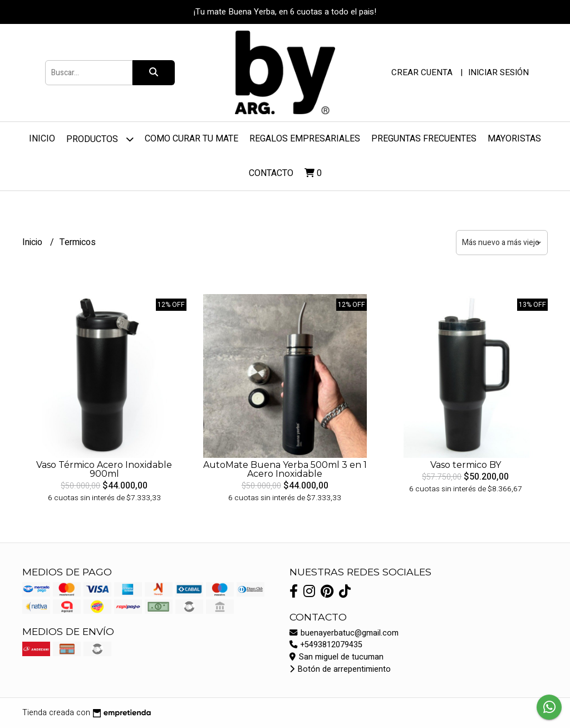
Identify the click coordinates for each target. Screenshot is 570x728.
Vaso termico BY (466, 465)
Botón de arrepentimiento (340, 669)
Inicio (42, 139)
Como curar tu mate (191, 139)
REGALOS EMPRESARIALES (305, 139)
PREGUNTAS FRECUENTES (424, 139)
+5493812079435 (326, 645)
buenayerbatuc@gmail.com (344, 633)
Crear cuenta (422, 72)
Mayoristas (514, 139)
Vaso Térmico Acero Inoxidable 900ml (104, 469)
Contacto (271, 173)
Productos (100, 139)
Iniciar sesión (498, 72)
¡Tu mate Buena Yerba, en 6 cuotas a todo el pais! (285, 12)
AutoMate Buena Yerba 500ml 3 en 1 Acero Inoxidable (285, 469)
